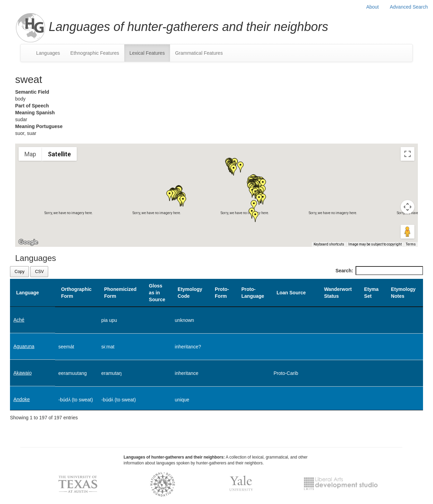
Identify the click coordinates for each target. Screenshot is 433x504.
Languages (48, 53)
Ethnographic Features (95, 53)
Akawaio (23, 373)
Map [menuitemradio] (30, 154)
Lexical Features (147, 53)
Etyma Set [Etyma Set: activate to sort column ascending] (371, 293)
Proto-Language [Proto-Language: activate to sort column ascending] (253, 293)
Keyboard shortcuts (329, 244)
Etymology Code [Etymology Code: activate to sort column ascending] (190, 293)
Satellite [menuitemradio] (59, 154)
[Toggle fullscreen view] (408, 154)
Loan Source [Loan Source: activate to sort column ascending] (291, 293)
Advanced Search (409, 7)
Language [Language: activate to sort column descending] (28, 293)
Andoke (22, 399)
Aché (19, 320)
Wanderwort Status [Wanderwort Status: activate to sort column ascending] (338, 293)
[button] (241, 167)
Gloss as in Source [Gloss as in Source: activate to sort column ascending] (157, 293)
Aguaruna (24, 346)
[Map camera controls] (408, 207)
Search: (379, 271)
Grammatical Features (199, 53)
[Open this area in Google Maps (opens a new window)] (28, 242)
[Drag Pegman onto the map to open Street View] (408, 232)
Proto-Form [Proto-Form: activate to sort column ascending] (222, 293)
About (373, 7)
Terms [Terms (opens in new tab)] (411, 244)
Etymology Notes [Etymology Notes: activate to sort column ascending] (403, 293)
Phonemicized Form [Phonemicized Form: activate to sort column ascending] (120, 293)
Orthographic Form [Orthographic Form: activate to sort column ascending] (76, 293)
